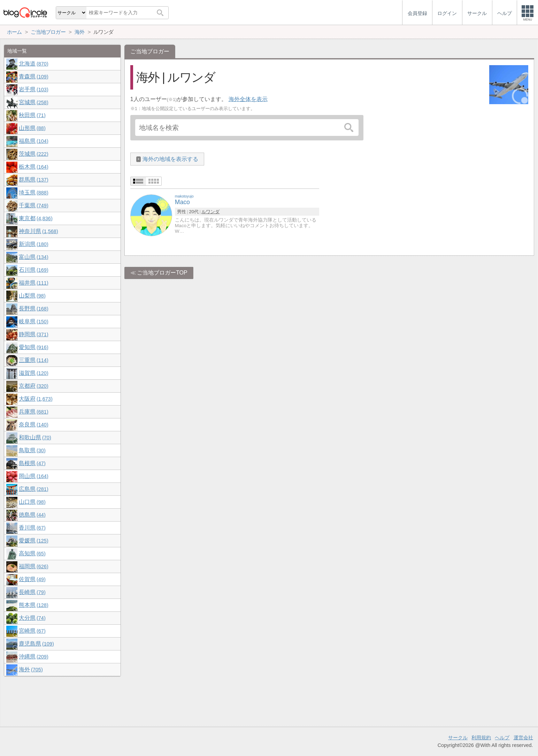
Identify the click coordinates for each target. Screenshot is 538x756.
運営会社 (523, 738)
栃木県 (33, 167)
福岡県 (33, 566)
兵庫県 (33, 412)
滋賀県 (33, 373)
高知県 (32, 553)
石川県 (33, 270)
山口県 (32, 502)
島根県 (32, 463)
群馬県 (33, 180)
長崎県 (32, 592)
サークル (458, 738)
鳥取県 (32, 450)
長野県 (33, 308)
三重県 (33, 360)
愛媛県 (33, 541)
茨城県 (33, 154)
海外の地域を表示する (170, 159)
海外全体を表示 (248, 99)
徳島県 (32, 515)
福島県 (33, 141)
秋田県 (32, 115)
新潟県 (33, 244)
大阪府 (36, 399)
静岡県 (33, 334)
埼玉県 (33, 192)
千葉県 (33, 205)
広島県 (33, 489)
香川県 (32, 528)
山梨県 (32, 296)
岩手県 (33, 89)
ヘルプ (502, 738)
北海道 (33, 64)
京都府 (33, 386)
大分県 (32, 618)
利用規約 (481, 738)
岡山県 (33, 476)
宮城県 (33, 102)
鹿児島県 (36, 644)
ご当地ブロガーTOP (162, 273)
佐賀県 (32, 579)
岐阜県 (33, 321)
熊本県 (33, 605)
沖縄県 (33, 657)
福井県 (33, 283)
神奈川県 (38, 231)
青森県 (33, 76)
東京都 (36, 218)
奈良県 (33, 425)
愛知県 (33, 347)
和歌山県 (35, 437)
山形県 (32, 128)
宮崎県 (32, 631)
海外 (31, 669)
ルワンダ (210, 212)
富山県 (33, 257)
